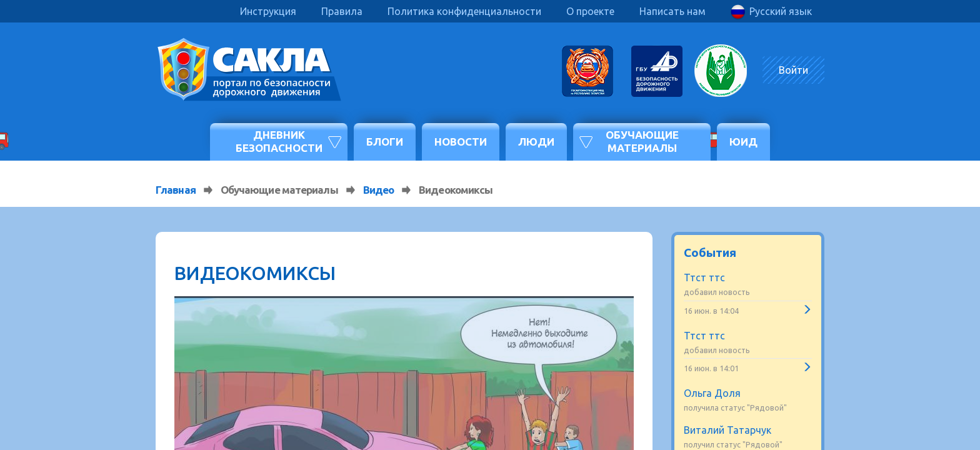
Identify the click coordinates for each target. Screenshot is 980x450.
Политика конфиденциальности (464, 11)
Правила (342, 11)
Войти (793, 70)
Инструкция (268, 11)
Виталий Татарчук (727, 430)
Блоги (385, 142)
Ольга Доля (712, 393)
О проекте (590, 11)
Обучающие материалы (642, 141)
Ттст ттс (704, 277)
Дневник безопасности (279, 141)
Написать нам (672, 11)
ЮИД (743, 142)
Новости (461, 142)
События (710, 252)
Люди (536, 142)
